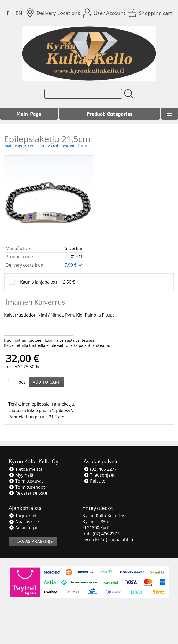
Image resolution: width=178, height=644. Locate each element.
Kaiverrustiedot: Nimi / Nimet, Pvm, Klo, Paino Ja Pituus (59, 315)
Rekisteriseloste (28, 493)
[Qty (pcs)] (12, 382)
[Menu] (170, 114)
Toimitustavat (26, 481)
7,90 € (74, 265)
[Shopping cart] (151, 13)
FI (9, 13)
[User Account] (105, 13)
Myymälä (21, 475)
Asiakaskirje (24, 522)
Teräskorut (37, 146)
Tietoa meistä (26, 469)
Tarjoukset (23, 516)
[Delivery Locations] (53, 13)
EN (19, 13)
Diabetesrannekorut (69, 146)
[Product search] (83, 94)
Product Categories (110, 114)
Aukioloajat (23, 528)
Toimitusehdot (27, 487)
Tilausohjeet (99, 475)
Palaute (94, 481)
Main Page (29, 114)
